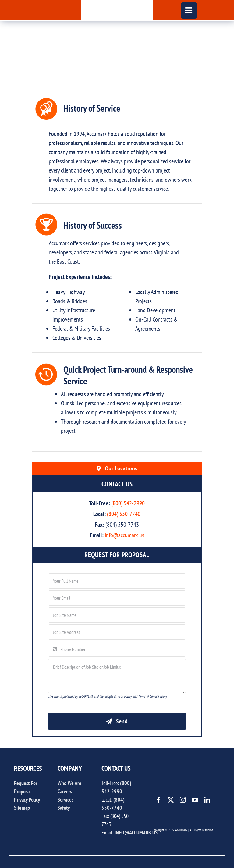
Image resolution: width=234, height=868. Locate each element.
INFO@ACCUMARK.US (136, 832)
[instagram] (183, 800)
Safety (64, 808)
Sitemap (22, 808)
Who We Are (69, 783)
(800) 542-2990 (128, 503)
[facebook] (158, 800)
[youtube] (195, 800)
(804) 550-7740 (124, 514)
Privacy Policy (27, 800)
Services (66, 800)
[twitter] (171, 800)
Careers (65, 791)
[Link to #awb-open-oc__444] (189, 11)
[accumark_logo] (117, 3)
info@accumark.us (124, 535)
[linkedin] (207, 800)
